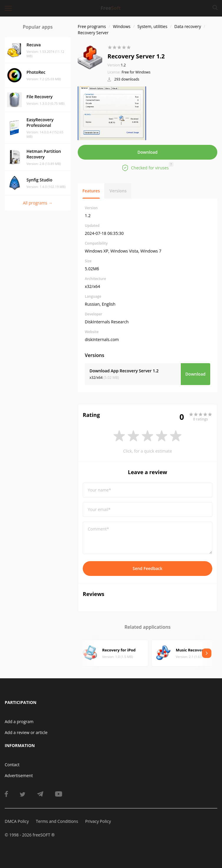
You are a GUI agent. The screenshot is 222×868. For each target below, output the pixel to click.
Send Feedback (147, 568)
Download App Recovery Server (124, 371)
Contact (12, 765)
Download (148, 152)
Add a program (19, 722)
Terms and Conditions (57, 821)
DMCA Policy (17, 821)
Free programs (92, 26)
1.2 (117, 65)
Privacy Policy (98, 821)
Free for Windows (136, 72)
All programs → (38, 203)
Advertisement (19, 776)
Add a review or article (26, 732)
